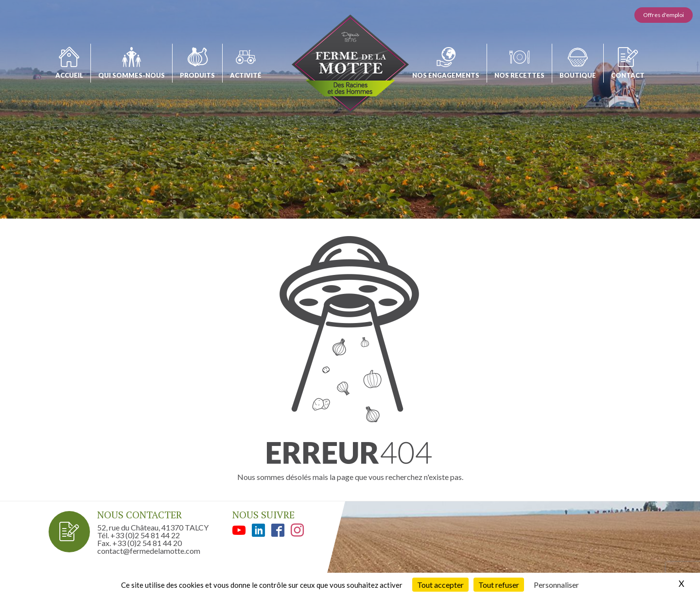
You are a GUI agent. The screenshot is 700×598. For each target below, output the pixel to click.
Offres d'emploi (664, 15)
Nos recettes (519, 75)
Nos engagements (446, 75)
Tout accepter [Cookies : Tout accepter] (440, 585)
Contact (628, 75)
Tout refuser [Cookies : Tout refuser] (499, 585)
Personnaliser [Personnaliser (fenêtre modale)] (556, 585)
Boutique (578, 75)
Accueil (69, 75)
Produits (197, 75)
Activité (246, 75)
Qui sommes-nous (131, 75)
